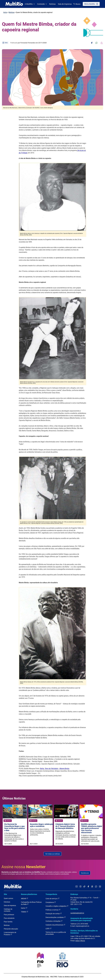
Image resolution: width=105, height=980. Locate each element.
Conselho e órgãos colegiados (57, 906)
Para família (8, 922)
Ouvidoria (74, 909)
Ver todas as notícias (53, 854)
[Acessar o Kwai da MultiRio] (92, 887)
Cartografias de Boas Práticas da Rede (31, 903)
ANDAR (25, 898)
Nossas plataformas (29, 894)
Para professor (9, 915)
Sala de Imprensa (65, 4)
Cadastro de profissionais (55, 925)
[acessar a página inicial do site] (14, 4)
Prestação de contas (54, 914)
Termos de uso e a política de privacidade (56, 933)
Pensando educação (11, 929)
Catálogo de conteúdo (8, 910)
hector (24, 908)
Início (5, 12)
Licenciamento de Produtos (10, 933)
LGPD (49, 929)
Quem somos (8, 898)
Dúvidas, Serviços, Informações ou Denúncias (84, 932)
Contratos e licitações (54, 921)
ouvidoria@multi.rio (77, 913)
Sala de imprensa (10, 906)
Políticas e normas (53, 910)
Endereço (74, 894)
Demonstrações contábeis (56, 917)
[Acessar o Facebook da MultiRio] (88, 887)
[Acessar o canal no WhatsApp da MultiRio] (96, 887)
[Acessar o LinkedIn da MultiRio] (100, 887)
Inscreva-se (85, 873)
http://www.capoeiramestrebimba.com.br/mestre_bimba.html (40, 776)
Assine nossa (24, 867)
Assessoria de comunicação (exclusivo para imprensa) (82, 919)
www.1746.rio (80, 941)
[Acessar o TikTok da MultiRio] (84, 887)
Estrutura (7, 902)
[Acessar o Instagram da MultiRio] (80, 887)
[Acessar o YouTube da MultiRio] (77, 887)
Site (5, 894)
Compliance (51, 902)
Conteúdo (42, 4)
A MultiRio (30, 4)
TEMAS (25, 912)
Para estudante (9, 918)
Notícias (52, 4)
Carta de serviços (52, 898)
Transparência (51, 894)
